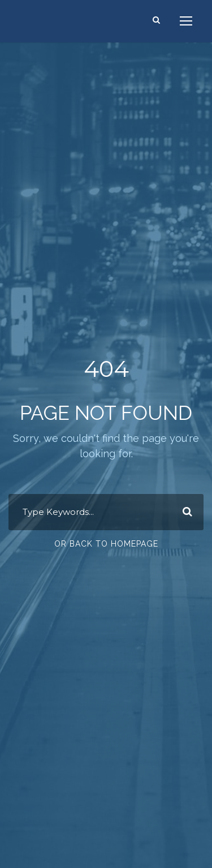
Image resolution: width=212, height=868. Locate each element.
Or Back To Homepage (106, 544)
